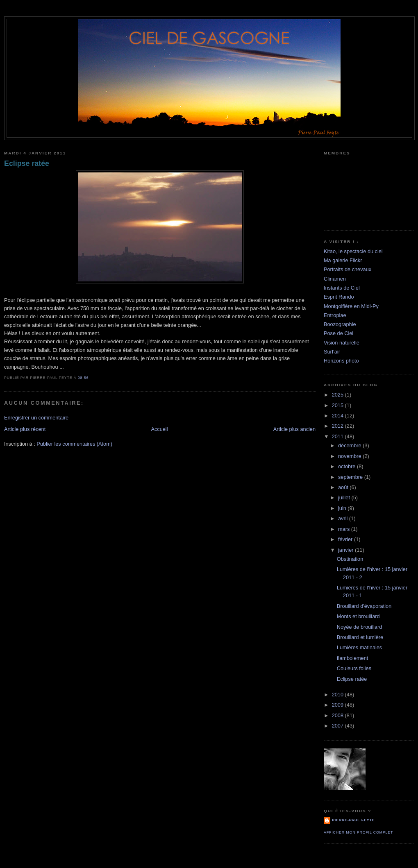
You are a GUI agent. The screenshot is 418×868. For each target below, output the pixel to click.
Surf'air (332, 352)
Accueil (159, 429)
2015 (338, 405)
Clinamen (335, 279)
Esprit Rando (339, 297)
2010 (338, 695)
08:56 (83, 378)
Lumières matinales (359, 647)
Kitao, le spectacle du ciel (353, 251)
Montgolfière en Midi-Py (351, 306)
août (344, 487)
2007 (338, 726)
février (346, 539)
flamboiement (352, 658)
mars (345, 529)
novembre (350, 456)
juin (343, 508)
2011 (338, 436)
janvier (346, 550)
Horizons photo (341, 361)
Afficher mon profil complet (358, 832)
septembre (351, 477)
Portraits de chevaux (348, 269)
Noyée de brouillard (359, 627)
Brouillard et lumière (360, 637)
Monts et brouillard (358, 616)
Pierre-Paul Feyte (353, 820)
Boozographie (340, 324)
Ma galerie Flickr (343, 260)
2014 (338, 416)
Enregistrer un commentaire (36, 418)
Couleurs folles (354, 668)
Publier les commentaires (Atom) (74, 444)
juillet (345, 497)
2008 (338, 715)
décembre (350, 445)
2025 (338, 395)
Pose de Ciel (338, 333)
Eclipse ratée (27, 163)
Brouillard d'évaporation (364, 606)
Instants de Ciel (342, 288)
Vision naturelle (342, 343)
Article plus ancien (294, 429)
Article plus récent (25, 429)
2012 (338, 426)
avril (344, 518)
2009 (338, 705)
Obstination (350, 559)
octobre (348, 466)
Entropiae (335, 315)
